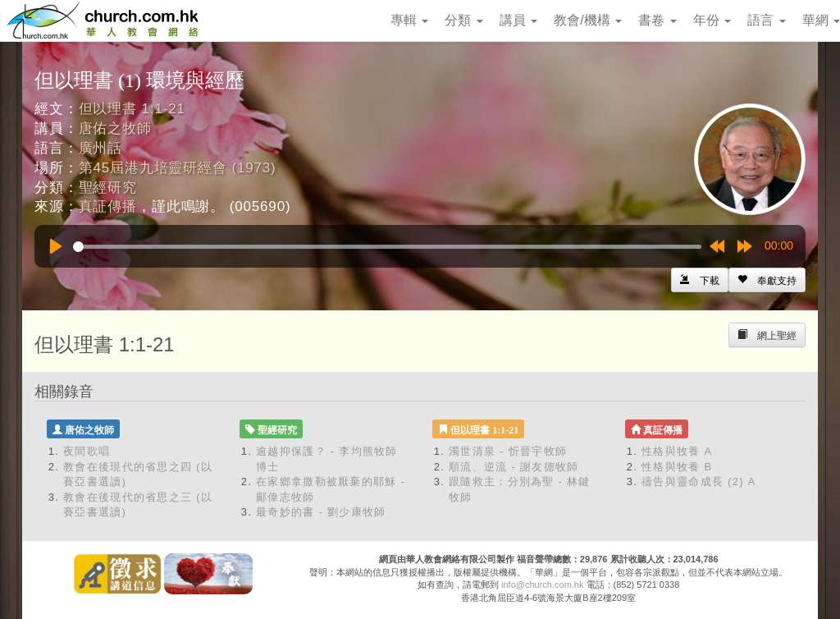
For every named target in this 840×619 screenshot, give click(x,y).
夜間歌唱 (87, 451)
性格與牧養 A (677, 451)
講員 (518, 20)
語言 (766, 20)
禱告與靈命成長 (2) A (699, 481)
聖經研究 (108, 188)
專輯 (409, 20)
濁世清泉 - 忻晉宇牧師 (508, 451)
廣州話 (101, 148)
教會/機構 (588, 20)
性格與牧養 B (677, 467)
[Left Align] (767, 280)
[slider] (387, 247)
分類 (463, 20)
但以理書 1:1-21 (132, 109)
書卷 (657, 20)
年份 (712, 20)
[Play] (56, 246)
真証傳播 (108, 206)
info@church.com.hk (542, 585)
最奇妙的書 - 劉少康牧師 (321, 512)
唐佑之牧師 (115, 128)
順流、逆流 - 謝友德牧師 (514, 467)
